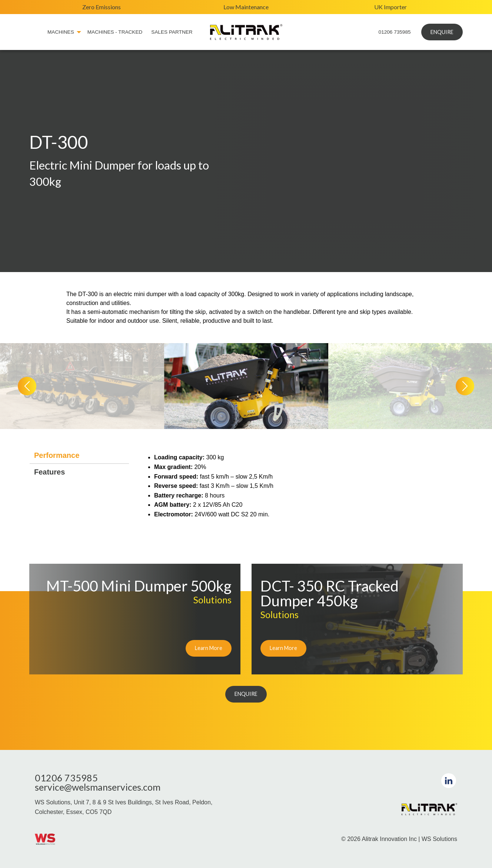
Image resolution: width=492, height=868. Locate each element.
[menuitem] (36, 32)
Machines (61, 32)
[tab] (79, 455)
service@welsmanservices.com (98, 787)
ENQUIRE (442, 32)
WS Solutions (439, 839)
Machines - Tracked (115, 32)
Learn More (209, 648)
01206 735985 (395, 32)
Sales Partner (172, 32)
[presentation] (27, 386)
